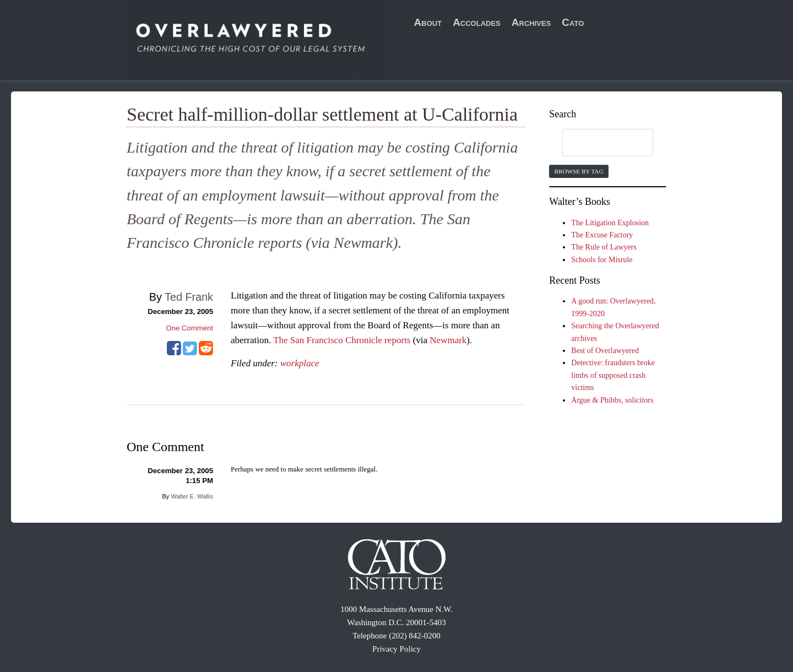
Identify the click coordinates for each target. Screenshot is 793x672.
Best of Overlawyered (605, 351)
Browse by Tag (579, 171)
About (428, 22)
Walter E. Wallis (192, 496)
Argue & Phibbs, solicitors (612, 400)
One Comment (189, 328)
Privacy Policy (397, 649)
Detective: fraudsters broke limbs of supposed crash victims (613, 375)
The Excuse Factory (602, 235)
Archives (531, 22)
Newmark (448, 340)
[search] (597, 143)
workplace (300, 363)
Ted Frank (189, 297)
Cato (573, 22)
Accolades (477, 22)
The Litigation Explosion (610, 223)
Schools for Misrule (602, 260)
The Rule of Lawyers (604, 247)
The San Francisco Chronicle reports (342, 340)
